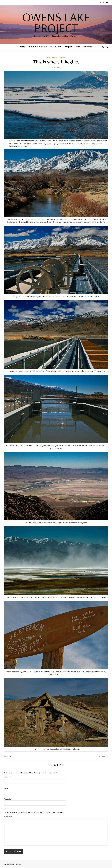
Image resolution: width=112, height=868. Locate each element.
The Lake (51, 58)
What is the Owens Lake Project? (45, 47)
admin (9, 756)
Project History (73, 47)
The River (61, 58)
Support (88, 47)
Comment (8, 817)
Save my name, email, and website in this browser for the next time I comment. (34, 812)
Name (7, 777)
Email (7, 788)
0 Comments (103, 756)
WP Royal (18, 864)
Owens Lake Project (56, 23)
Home (22, 47)
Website (8, 799)
